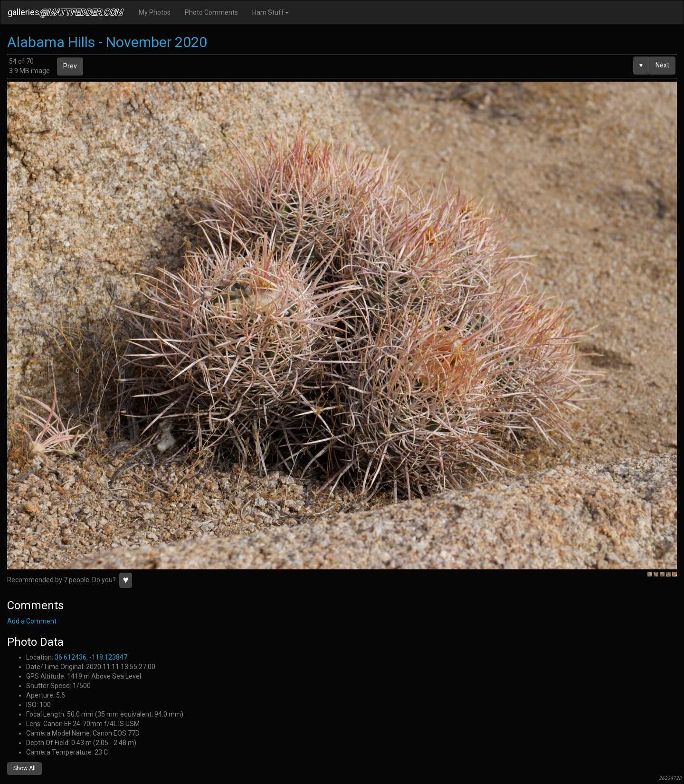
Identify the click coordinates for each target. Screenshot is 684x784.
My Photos (155, 12)
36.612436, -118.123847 (91, 657)
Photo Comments (211, 12)
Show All (24, 768)
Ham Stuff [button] (271, 12)
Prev (70, 66)
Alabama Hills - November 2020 (107, 42)
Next (662, 65)
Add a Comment (32, 621)
